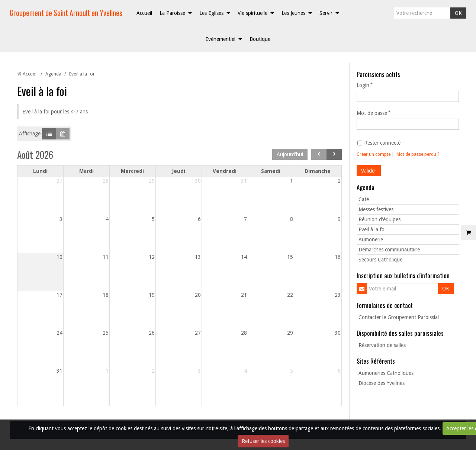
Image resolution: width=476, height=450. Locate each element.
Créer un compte (374, 154)
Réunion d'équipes (379, 219)
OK (458, 13)
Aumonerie (371, 240)
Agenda (53, 74)
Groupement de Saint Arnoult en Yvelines (66, 13)
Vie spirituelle (253, 13)
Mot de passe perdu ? (418, 154)
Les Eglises (211, 13)
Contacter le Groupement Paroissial (399, 317)
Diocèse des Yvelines (382, 383)
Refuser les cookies (263, 441)
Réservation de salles (382, 345)
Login (363, 85)
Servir (326, 13)
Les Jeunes (293, 13)
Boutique (260, 39)
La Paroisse (172, 13)
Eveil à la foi (372, 229)
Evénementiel (220, 39)
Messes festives (376, 209)
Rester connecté (379, 143)
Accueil (144, 13)
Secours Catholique (380, 260)
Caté (364, 199)
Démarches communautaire (389, 250)
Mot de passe (372, 113)
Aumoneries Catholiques (386, 373)
